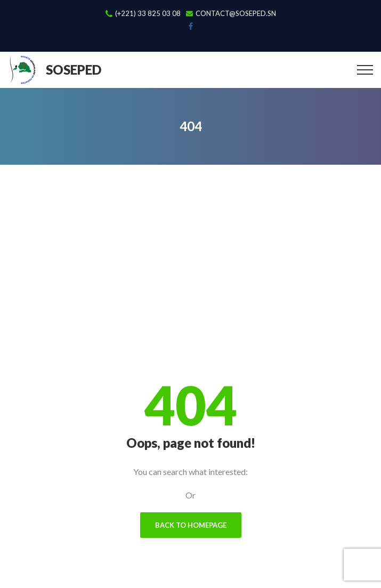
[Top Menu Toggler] (365, 70)
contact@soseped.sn (236, 14)
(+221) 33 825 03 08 (148, 14)
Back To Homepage (191, 525)
